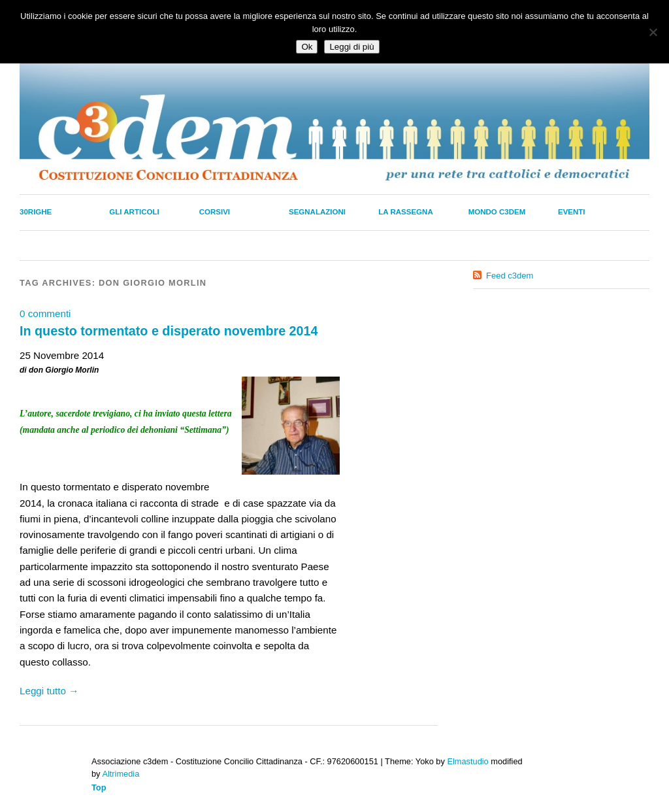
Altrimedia (121, 774)
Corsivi (215, 212)
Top (99, 787)
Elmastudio (467, 761)
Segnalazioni (317, 212)
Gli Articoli (134, 212)
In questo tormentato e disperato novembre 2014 (169, 331)
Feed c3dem (510, 276)
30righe (36, 212)
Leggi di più (351, 47)
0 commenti (45, 313)
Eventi (572, 212)
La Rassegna (405, 212)
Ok (307, 47)
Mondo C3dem (497, 212)
